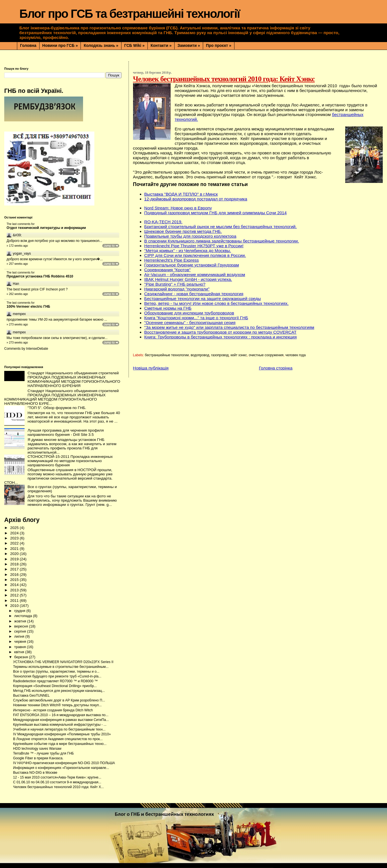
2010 (15, 606)
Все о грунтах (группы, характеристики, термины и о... (56, 672)
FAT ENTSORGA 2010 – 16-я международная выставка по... (61, 715)
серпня (20, 631)
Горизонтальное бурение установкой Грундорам (192, 265)
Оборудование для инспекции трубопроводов (189, 313)
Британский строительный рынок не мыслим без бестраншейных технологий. (221, 227)
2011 (15, 601)
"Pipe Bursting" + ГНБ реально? (175, 284)
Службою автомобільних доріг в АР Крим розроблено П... (59, 700)
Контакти (161, 45)
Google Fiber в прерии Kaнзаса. (38, 758)
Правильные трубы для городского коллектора (190, 236)
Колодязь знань (101, 45)
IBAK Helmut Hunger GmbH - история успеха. (188, 279)
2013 (15, 590)
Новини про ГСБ (60, 45)
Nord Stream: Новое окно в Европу (178, 208)
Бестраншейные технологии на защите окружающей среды (203, 299)
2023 (15, 538)
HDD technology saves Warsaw (37, 749)
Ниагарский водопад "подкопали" (177, 289)
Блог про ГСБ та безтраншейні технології (130, 14)
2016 (15, 575)
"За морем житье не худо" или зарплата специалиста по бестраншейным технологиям (229, 327)
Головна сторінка (276, 368)
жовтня (21, 621)
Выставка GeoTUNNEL (31, 696)
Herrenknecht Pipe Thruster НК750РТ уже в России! (194, 246)
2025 (15, 528)
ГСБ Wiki (134, 45)
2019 (15, 559)
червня (20, 641)
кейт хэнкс (239, 355)
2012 (15, 595)
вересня (21, 626)
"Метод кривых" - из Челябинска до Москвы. (188, 251)
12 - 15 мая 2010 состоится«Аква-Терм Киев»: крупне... (57, 777)
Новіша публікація (151, 368)
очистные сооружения (266, 355)
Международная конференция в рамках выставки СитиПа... (61, 720)
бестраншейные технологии (167, 355)
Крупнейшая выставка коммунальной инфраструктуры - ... (60, 725)
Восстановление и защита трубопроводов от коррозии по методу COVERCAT (220, 332)
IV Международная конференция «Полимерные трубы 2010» (62, 734)
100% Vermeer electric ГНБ (28, 307)
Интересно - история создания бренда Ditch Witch (53, 710)
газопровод (220, 355)
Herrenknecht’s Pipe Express (172, 260)
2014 (15, 585)
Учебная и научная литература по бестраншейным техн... (59, 729)
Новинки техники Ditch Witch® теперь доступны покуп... (57, 705)
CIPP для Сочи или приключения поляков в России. (195, 255)
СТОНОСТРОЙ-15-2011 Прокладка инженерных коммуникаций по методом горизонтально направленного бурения (70, 461)
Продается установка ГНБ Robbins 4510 (40, 276)
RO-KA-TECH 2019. (163, 222)
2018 (15, 564)
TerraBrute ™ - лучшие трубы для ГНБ (43, 753)
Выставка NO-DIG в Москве (35, 773)
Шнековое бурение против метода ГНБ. (183, 231)
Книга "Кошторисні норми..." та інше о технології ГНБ (196, 318)
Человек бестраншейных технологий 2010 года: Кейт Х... (58, 787)
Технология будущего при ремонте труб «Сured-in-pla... (57, 676)
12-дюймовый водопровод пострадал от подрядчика (196, 199)
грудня (20, 611)
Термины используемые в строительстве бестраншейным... (61, 667)
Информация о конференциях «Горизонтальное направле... (61, 768)
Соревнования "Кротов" (168, 270)
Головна (28, 45)
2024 (15, 533)
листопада (23, 616)
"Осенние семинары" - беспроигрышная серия (190, 323)
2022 (15, 543)
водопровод (200, 355)
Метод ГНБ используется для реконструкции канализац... (59, 691)
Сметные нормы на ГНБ (168, 308)
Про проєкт (219, 45)
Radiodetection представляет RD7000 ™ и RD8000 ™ (55, 681)
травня (20, 647)
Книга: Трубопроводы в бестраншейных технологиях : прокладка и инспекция (221, 337)
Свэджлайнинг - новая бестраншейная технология (194, 294)
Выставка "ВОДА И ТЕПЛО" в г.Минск (181, 194)
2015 (15, 580)
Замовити (189, 45)
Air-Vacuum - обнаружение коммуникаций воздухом (195, 275)
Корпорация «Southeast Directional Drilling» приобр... (55, 686)
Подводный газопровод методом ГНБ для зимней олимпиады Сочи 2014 (216, 213)
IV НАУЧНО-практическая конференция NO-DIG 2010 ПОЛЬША (64, 763)
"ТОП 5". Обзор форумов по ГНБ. (57, 408)
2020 (15, 554)
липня (20, 636)
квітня (20, 652)
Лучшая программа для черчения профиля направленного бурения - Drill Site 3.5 (66, 432)
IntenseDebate (37, 349)
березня (21, 657)
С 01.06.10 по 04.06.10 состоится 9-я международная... (57, 782)
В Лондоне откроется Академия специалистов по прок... (58, 739)
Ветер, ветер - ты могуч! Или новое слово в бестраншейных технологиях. (217, 303)
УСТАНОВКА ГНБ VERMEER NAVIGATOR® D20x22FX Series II (63, 662)
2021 (15, 549)
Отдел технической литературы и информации (46, 228)
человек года (295, 355)
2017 (15, 569)
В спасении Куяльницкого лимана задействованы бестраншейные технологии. (222, 241)
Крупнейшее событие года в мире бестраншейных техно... (60, 744)
